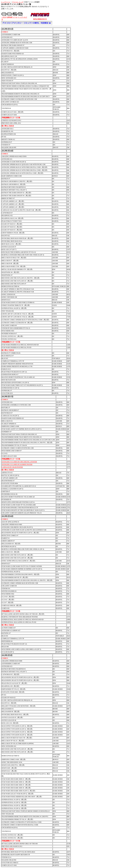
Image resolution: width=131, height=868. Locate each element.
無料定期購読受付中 (40, 19)
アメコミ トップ (18, 2)
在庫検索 (9, 17)
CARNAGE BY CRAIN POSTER (12, 467)
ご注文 (4, 17)
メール (15, 17)
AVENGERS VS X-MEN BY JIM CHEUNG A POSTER (19, 462)
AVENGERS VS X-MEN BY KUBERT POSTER (17, 464)
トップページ (6, 2)
